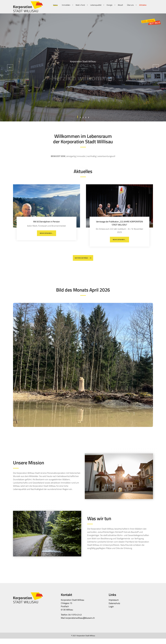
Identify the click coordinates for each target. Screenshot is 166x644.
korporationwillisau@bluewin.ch (80, 618)
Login (111, 606)
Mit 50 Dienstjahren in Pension (47, 221)
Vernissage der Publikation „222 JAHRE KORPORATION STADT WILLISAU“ (119, 223)
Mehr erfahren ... (47, 233)
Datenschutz (114, 603)
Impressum (114, 600)
